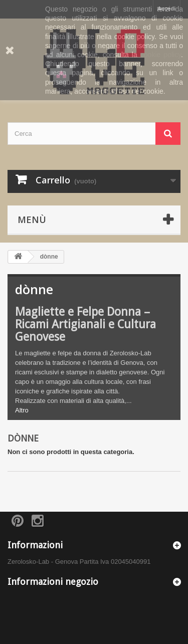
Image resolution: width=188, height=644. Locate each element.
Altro (22, 410)
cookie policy (161, 55)
